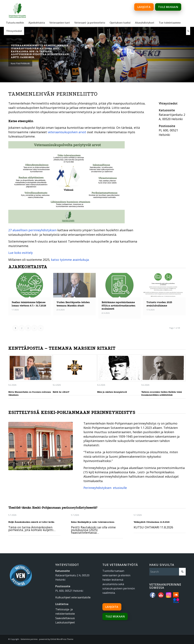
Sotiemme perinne (29, 639)
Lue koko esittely (21, 253)
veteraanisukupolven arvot (67, 132)
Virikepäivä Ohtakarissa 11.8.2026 (152, 522)
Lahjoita (112, 607)
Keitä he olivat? (61, 392)
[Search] (188, 31)
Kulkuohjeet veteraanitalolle (73, 597)
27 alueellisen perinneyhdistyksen (32, 230)
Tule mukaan (115, 616)
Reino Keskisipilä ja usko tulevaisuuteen (93, 522)
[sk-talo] (41, 446)
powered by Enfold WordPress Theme (56, 639)
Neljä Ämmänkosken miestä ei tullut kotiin (31, 522)
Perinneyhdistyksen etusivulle (105, 488)
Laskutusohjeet (65, 622)
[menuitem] (15, 23)
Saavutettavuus (65, 618)
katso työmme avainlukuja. (70, 260)
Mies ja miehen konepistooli (112, 392)
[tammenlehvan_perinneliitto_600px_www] (17, 9)
